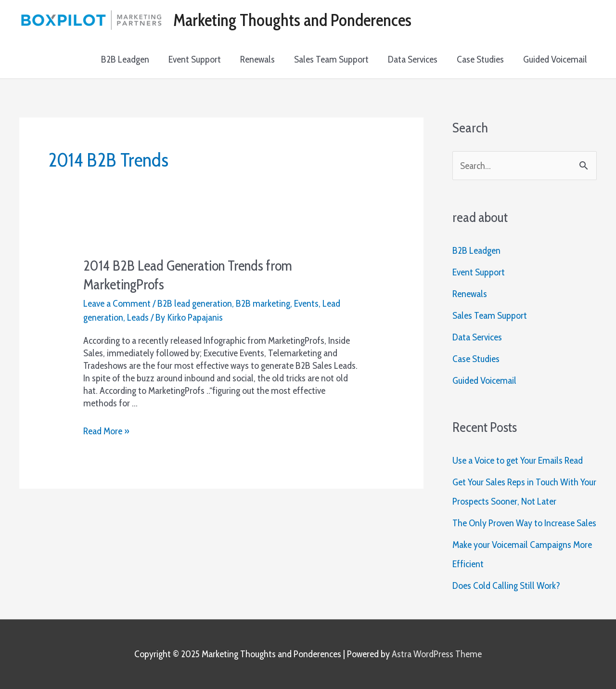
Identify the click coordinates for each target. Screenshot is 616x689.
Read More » (106, 431)
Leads (138, 317)
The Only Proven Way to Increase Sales (524, 523)
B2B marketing (263, 303)
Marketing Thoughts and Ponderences (292, 20)
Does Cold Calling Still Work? (506, 585)
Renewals (257, 59)
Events (306, 303)
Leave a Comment (117, 303)
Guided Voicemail (555, 59)
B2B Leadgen (125, 59)
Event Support (195, 59)
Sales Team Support (331, 59)
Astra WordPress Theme (437, 654)
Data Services (413, 59)
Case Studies (480, 59)
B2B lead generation (195, 303)
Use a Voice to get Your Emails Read (518, 460)
